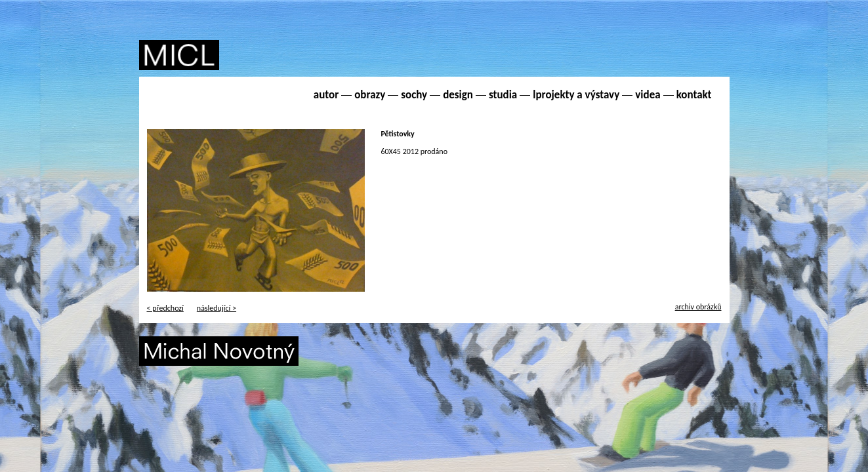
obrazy (370, 95)
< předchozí (165, 308)
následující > (217, 308)
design (458, 95)
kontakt (694, 95)
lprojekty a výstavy (576, 95)
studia (503, 95)
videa (648, 95)
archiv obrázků (698, 307)
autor (326, 95)
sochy (414, 95)
